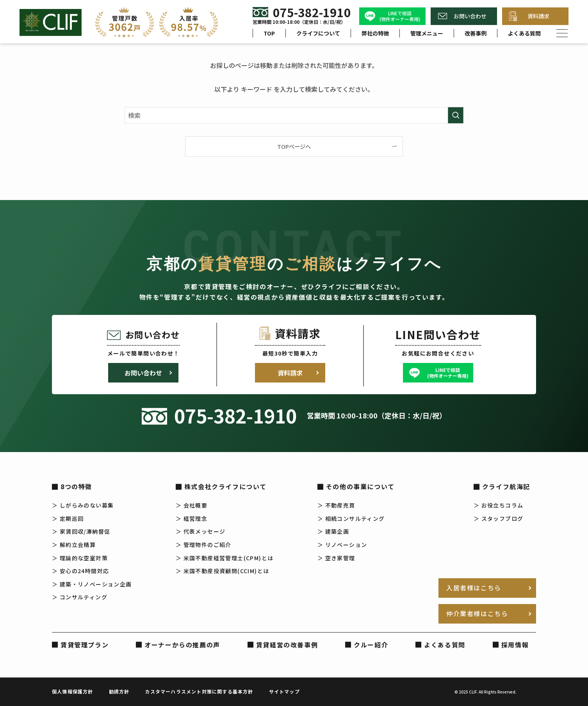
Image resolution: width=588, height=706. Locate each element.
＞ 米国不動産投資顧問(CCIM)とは (223, 571)
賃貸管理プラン (85, 645)
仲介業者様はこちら (477, 613)
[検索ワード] (294, 115)
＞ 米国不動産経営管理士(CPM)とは (225, 558)
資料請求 (538, 16)
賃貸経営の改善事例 (287, 645)
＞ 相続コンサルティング (351, 518)
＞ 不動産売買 (336, 505)
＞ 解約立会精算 (74, 545)
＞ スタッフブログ (499, 518)
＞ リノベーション (342, 545)
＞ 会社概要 (192, 505)
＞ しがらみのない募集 (83, 505)
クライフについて (318, 33)
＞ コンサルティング (80, 597)
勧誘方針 (119, 691)
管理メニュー (427, 33)
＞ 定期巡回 (68, 518)
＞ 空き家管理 (336, 558)
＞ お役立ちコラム (499, 505)
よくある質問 (524, 33)
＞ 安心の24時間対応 (80, 571)
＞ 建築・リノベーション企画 (92, 584)
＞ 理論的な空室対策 (80, 558)
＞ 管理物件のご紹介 (204, 545)
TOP (269, 33)
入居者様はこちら (474, 588)
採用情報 (515, 645)
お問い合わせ (470, 16)
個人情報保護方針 (73, 691)
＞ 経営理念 (192, 518)
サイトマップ (284, 691)
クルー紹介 (371, 645)
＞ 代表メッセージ (201, 531)
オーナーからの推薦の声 (182, 645)
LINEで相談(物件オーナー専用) (400, 16)
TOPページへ (294, 146)
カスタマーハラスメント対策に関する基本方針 (199, 691)
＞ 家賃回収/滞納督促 (81, 531)
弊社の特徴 (375, 33)
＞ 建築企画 (333, 531)
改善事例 (476, 33)
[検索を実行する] (456, 115)
